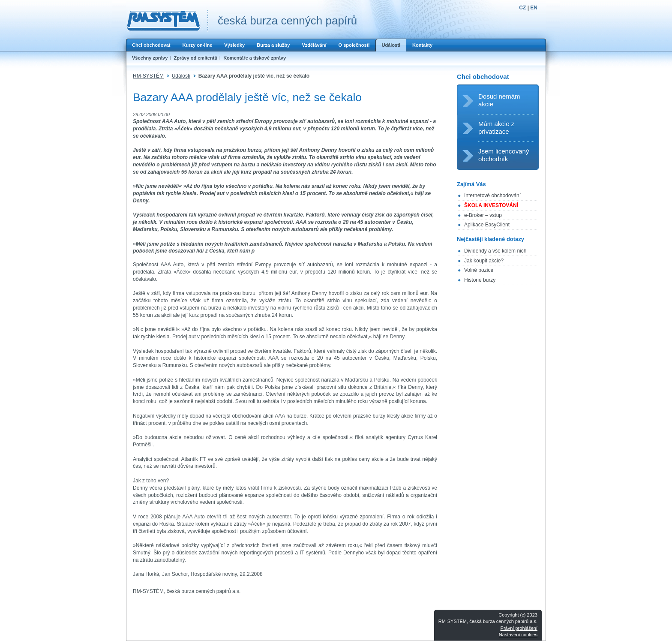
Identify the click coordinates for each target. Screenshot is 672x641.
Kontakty (422, 45)
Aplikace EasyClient (487, 225)
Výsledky (234, 45)
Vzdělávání (314, 45)
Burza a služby (273, 45)
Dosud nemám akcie (499, 100)
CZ (522, 8)
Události (391, 45)
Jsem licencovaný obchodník (504, 155)
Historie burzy (480, 280)
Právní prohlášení (519, 628)
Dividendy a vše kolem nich (495, 251)
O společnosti (354, 45)
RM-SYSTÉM (148, 76)
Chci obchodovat (151, 45)
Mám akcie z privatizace (496, 128)
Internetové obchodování (492, 196)
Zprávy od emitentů (195, 58)
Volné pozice (479, 270)
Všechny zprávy (150, 58)
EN (534, 8)
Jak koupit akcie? (484, 261)
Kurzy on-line (197, 45)
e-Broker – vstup (483, 215)
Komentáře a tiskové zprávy (255, 58)
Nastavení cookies (518, 635)
